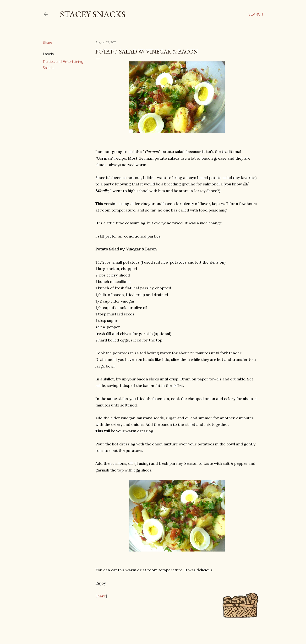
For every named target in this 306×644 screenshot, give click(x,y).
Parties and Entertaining (63, 62)
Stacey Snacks (93, 14)
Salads (48, 68)
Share (101, 596)
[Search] (256, 14)
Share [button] (48, 43)
